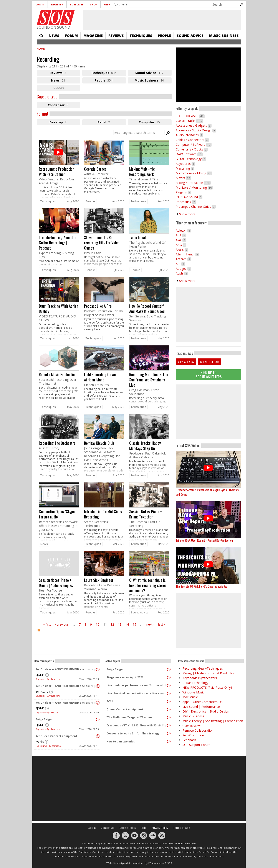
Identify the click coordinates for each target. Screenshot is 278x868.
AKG (181, 245)
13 (120, 624)
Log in (40, 4)
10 (98, 624)
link (59, 169)
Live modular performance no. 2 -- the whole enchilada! (137, 685)
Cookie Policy (128, 828)
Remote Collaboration (198, 730)
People (164, 36)
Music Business (224, 36)
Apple (182, 273)
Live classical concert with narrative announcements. (137, 693)
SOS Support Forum (196, 745)
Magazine (93, 36)
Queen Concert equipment (125, 709)
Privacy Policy (160, 828)
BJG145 (40, 675)
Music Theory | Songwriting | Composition (213, 721)
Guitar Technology (191, 159)
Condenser (64, 106)
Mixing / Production (193, 183)
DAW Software (189, 154)
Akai (181, 240)
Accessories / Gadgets (194, 125)
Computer (155, 123)
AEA (181, 235)
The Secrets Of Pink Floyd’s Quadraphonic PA (201, 586)
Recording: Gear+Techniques (203, 668)
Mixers (183, 178)
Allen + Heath (187, 254)
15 (134, 624)
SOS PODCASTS (190, 116)
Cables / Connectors (192, 140)
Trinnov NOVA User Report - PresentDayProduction (204, 540)
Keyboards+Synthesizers (47, 679)
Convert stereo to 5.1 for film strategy (133, 733)
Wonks (40, 742)
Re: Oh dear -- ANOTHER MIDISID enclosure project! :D (66, 669)
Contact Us (108, 828)
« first (47, 624)
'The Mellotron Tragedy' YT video (129, 717)
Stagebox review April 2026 (125, 677)
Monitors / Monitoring (194, 187)
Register (57, 4)
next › (150, 624)
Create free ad (209, 362)
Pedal (109, 123)
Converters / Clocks (192, 149)
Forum (71, 36)
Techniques (141, 36)
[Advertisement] (208, 412)
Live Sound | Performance (48, 746)
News (54, 36)
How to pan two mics (121, 741)
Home (41, 36)
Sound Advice (190, 36)
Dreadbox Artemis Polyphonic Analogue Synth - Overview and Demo (207, 492)
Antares (183, 259)
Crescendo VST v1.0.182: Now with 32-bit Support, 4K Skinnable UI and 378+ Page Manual (137, 725)
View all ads (186, 362)
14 (127, 624)
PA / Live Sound (189, 197)
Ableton (183, 230)
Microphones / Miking (194, 173)
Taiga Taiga (44, 719)
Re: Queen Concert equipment (56, 736)
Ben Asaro (42, 692)
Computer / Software (194, 145)
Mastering (185, 168)
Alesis (182, 249)
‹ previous (62, 624)
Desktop (65, 123)
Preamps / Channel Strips (196, 207)
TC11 (110, 701)
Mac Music (190, 697)
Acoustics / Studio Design (196, 130)
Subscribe (77, 4)
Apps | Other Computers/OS (203, 702)
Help (107, 4)
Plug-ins (184, 192)
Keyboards (185, 164)
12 (112, 624)
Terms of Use (182, 828)
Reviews (116, 36)
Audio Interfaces (189, 135)
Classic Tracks (189, 121)
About (92, 828)
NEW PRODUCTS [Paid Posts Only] (207, 687)
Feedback (189, 740)
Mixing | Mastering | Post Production (209, 673)
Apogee (183, 269)
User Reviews (192, 726)
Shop (94, 4)
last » (162, 624)
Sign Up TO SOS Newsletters (209, 375)
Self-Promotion (193, 735)
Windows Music (193, 692)
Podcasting (186, 202)
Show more (187, 214)
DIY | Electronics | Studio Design (206, 711)
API (180, 264)
